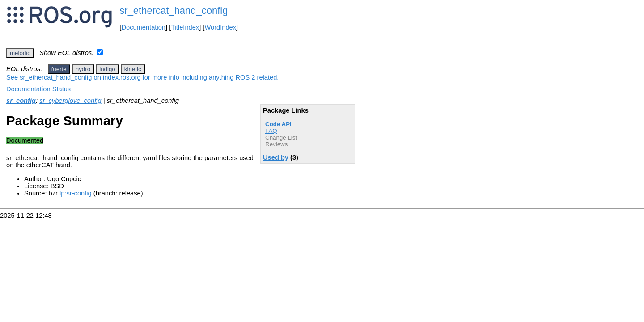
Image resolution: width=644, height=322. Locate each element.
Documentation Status (38, 89)
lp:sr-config (76, 193)
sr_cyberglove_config (70, 101)
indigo (107, 69)
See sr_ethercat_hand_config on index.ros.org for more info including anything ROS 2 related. (142, 77)
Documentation (143, 27)
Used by (276, 157)
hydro (83, 69)
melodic (20, 53)
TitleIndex (185, 27)
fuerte (59, 69)
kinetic (133, 69)
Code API (278, 124)
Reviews (276, 144)
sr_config (21, 101)
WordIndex (220, 27)
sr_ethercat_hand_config (174, 11)
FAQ (271, 131)
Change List (281, 138)
